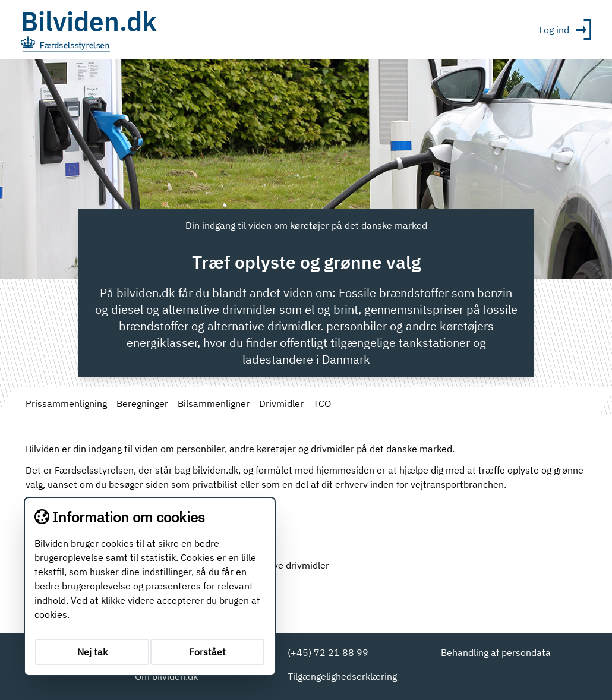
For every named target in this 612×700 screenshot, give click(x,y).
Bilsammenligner (214, 403)
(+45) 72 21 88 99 (328, 652)
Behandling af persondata (496, 652)
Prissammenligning (66, 403)
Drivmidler (281, 403)
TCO (322, 403)
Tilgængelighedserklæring (342, 676)
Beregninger (142, 403)
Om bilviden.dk (166, 676)
